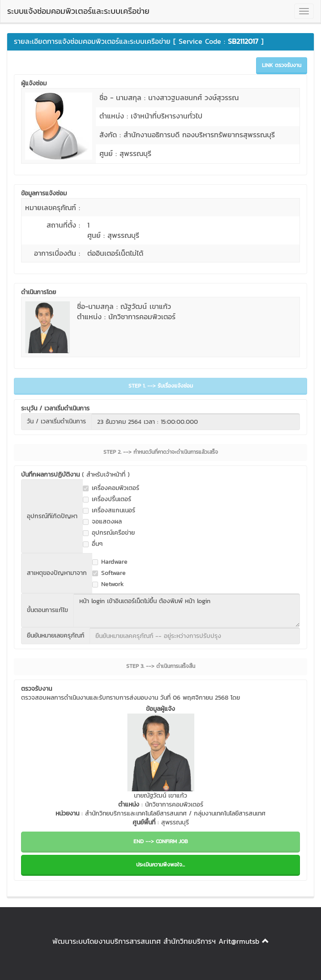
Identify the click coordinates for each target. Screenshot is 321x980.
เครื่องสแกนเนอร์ (109, 511)
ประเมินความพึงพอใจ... (160, 865)
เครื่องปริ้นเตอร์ (107, 499)
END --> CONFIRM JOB (161, 841)
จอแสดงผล (102, 522)
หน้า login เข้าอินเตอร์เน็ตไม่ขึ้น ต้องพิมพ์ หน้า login (187, 610)
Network (108, 584)
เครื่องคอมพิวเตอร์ (111, 488)
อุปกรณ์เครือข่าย (109, 533)
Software (109, 573)
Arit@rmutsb (239, 941)
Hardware (110, 562)
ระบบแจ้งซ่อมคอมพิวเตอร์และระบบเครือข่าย (78, 11)
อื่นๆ (93, 544)
